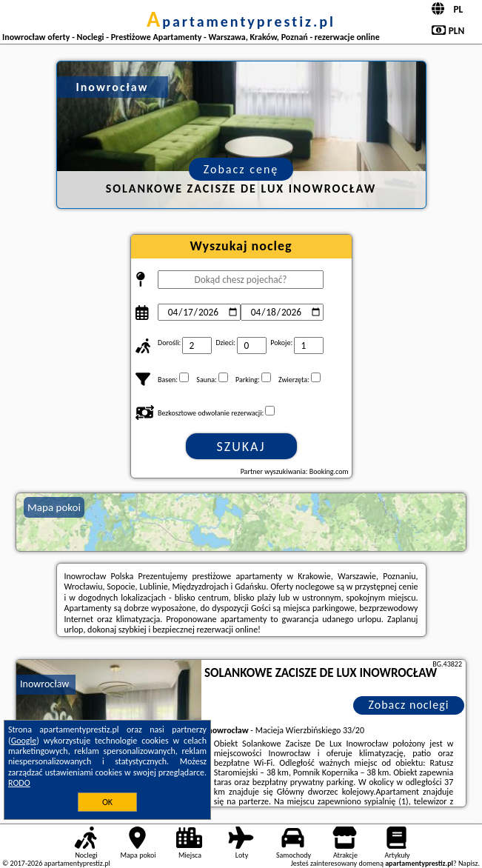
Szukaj (241, 447)
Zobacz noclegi (409, 705)
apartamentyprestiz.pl (241, 21)
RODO (19, 783)
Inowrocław (44, 684)
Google (24, 741)
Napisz (468, 863)
